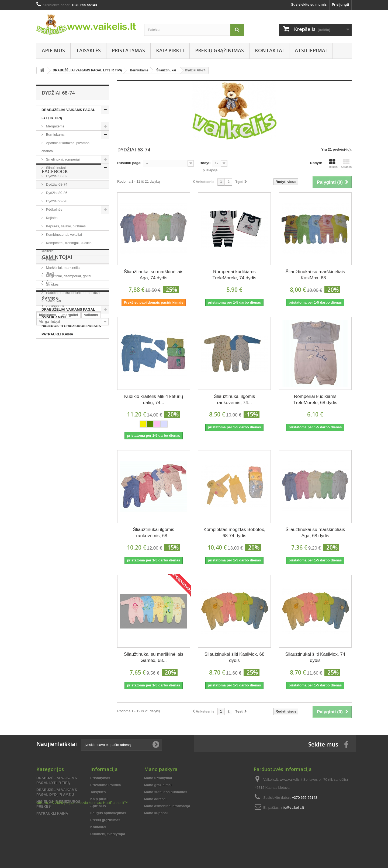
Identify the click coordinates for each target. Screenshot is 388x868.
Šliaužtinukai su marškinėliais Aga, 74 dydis (153, 275)
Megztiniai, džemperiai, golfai (68, 276)
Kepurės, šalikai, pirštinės (65, 226)
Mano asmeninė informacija (167, 806)
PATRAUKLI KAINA (57, 334)
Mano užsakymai (158, 778)
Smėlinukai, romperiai (62, 159)
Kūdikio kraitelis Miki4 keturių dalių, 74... (154, 400)
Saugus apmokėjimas (108, 813)
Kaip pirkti (170, 50)
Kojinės (51, 218)
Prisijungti (340, 4)
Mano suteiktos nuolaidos (166, 792)
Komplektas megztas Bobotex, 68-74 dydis (234, 533)
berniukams (64, 555)
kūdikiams (48, 539)
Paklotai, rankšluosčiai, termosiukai (73, 293)
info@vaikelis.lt (292, 808)
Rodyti (205, 163)
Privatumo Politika (105, 785)
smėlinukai (48, 563)
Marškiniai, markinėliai (63, 268)
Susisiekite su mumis (309, 4)
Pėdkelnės (54, 209)
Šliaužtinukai (55, 168)
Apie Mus (53, 50)
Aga (49, 471)
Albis (50, 479)
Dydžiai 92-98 (56, 201)
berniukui (92, 547)
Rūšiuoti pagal (129, 163)
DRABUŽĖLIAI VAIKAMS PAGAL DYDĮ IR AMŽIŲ (68, 313)
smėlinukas (90, 555)
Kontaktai (269, 50)
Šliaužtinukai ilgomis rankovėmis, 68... (153, 533)
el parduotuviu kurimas (83, 853)
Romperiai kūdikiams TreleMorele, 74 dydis (235, 275)
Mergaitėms (55, 126)
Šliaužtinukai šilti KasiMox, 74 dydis (315, 657)
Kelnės (51, 259)
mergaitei (70, 539)
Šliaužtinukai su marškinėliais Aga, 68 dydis (315, 533)
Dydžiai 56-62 (56, 176)
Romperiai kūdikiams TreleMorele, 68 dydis (315, 400)
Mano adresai (155, 799)
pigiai (44, 555)
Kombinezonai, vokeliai (63, 235)
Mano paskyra (161, 769)
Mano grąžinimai (158, 785)
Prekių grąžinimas (219, 50)
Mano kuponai (156, 813)
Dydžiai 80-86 (56, 193)
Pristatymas (128, 50)
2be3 (50, 455)
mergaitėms (49, 547)
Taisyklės (88, 50)
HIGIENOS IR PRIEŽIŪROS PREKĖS (71, 326)
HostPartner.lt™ (115, 853)
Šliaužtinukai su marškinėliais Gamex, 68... (153, 657)
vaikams (91, 539)
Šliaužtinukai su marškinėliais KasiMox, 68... (315, 275)
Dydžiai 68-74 (56, 184)
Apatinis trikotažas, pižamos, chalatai (66, 147)
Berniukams (55, 135)
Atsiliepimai (311, 50)
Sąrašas (346, 164)
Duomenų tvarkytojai (108, 834)
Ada (49, 463)
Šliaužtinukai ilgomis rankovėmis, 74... (234, 400)
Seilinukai (53, 301)
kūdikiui (72, 547)
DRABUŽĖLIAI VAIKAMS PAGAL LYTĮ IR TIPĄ (68, 114)
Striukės (52, 284)
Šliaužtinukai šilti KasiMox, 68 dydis (234, 657)
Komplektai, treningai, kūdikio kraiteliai (67, 247)
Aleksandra (55, 487)
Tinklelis (332, 164)
